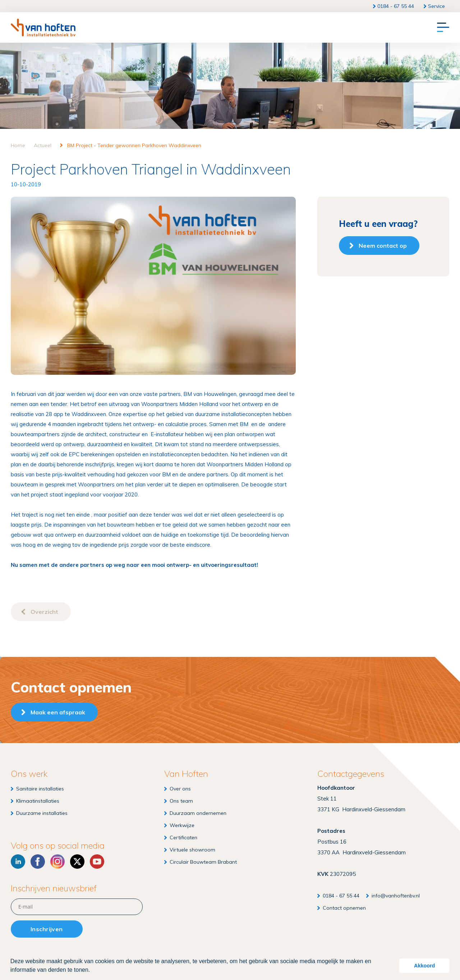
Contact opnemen (344, 908)
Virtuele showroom (192, 850)
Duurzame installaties (42, 813)
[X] (77, 862)
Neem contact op (383, 246)
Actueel (43, 145)
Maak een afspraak (58, 712)
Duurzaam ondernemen (198, 813)
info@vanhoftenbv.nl (396, 896)
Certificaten (183, 837)
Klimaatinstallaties (38, 801)
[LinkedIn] (18, 862)
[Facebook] (38, 862)
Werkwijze (182, 825)
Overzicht (44, 612)
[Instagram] (57, 862)
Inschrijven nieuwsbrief (54, 888)
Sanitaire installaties (40, 789)
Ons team (181, 801)
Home (18, 145)
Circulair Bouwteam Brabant (203, 862)
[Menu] (443, 28)
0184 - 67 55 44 (396, 6)
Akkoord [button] (424, 966)
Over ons (180, 789)
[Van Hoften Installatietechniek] (43, 27)
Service (436, 6)
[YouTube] (97, 862)
